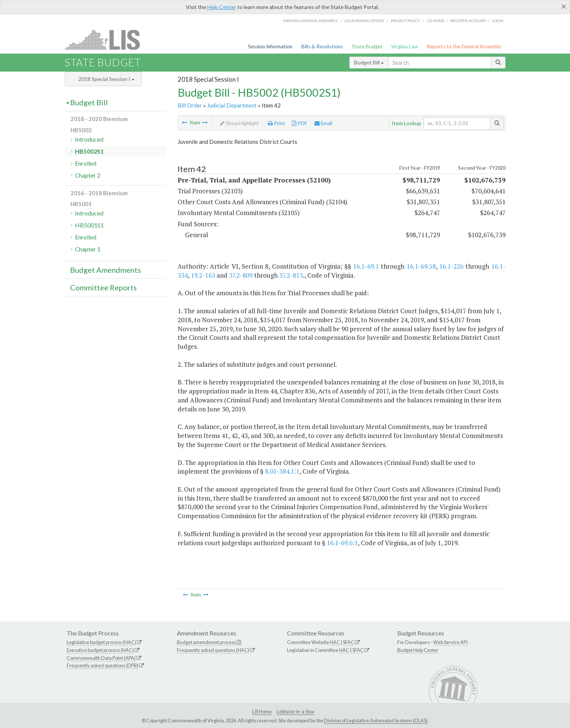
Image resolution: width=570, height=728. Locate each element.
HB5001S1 (89, 225)
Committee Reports (103, 287)
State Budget (367, 46)
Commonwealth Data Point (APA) (101, 658)
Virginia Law (405, 46)
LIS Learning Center (364, 21)
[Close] (564, 6)
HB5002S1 (89, 151)
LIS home (436, 21)
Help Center (222, 7)
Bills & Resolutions (322, 46)
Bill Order (190, 105)
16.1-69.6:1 (342, 543)
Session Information (270, 46)
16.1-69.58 (421, 266)
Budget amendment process (206, 642)
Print (277, 123)
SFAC (349, 642)
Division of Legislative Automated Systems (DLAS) (376, 721)
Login (498, 21)
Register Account (468, 21)
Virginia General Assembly (310, 21)
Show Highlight (239, 123)
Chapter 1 (88, 249)
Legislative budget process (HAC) (101, 642)
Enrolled (86, 163)
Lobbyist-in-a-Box (295, 712)
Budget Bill (369, 62)
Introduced (89, 139)
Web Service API (450, 642)
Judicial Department (232, 105)
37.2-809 (241, 275)
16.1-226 (451, 266)
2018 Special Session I (106, 79)
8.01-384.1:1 (282, 471)
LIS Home (262, 712)
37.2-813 (291, 275)
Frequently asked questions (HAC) (213, 650)
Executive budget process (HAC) (100, 650)
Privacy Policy (405, 21)
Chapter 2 (88, 175)
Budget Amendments (105, 270)
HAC (335, 642)
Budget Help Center (418, 650)
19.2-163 (203, 275)
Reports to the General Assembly (464, 46)
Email (323, 123)
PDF (300, 123)
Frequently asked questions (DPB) (102, 665)
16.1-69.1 (366, 266)
